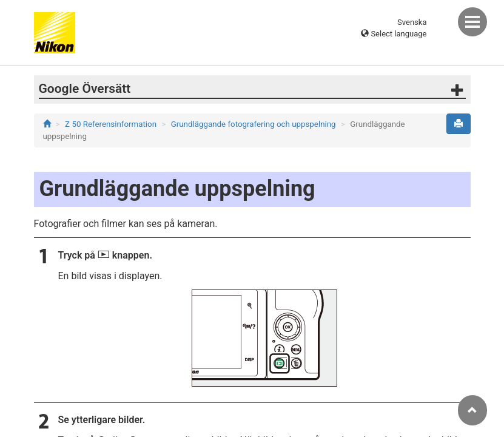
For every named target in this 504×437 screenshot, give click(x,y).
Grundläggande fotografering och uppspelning (254, 124)
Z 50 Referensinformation (111, 124)
